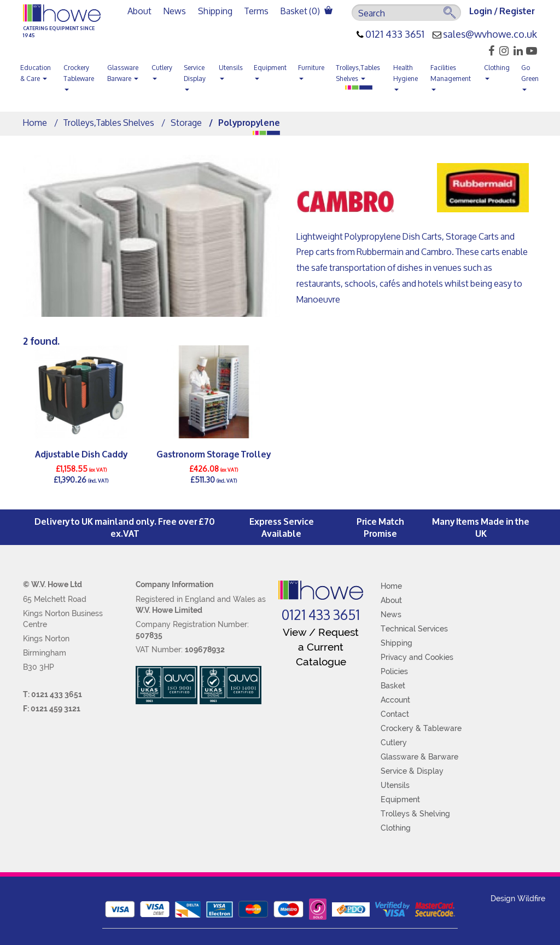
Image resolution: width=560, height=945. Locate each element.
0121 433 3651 (395, 34)
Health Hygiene (406, 76)
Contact (395, 714)
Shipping (215, 11)
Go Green (530, 76)
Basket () (307, 11)
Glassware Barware (123, 73)
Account (395, 700)
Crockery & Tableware (421, 728)
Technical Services (414, 629)
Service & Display (412, 771)
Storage (186, 122)
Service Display (195, 76)
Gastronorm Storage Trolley (214, 453)
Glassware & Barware (419, 757)
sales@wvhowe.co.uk (490, 34)
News (175, 11)
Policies (394, 671)
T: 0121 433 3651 (52, 694)
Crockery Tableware (79, 76)
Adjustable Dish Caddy (81, 453)
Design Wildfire (518, 898)
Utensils (231, 71)
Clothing (497, 71)
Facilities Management (451, 76)
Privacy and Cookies (417, 657)
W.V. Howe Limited (169, 610)
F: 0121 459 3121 (52, 709)
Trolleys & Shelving (415, 814)
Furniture (311, 71)
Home (35, 122)
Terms (256, 11)
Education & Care (36, 73)
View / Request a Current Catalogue (321, 647)
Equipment (270, 71)
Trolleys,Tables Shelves (358, 73)
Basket (393, 686)
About (139, 11)
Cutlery (162, 71)
